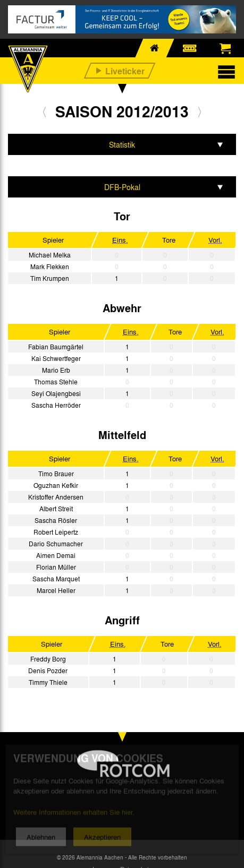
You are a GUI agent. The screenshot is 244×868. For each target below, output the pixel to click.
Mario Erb (56, 370)
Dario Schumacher (56, 544)
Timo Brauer (56, 474)
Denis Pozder (48, 671)
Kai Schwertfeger (56, 358)
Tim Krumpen (50, 278)
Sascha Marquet (56, 579)
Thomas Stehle (56, 382)
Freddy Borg (48, 659)
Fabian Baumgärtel (56, 347)
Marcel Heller (56, 590)
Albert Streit (56, 509)
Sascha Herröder (56, 405)
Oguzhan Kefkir (56, 485)
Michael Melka (50, 255)
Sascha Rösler (56, 520)
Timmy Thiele (48, 682)
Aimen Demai (56, 555)
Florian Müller (56, 567)
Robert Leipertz (56, 532)
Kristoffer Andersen (56, 497)
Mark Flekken (50, 267)
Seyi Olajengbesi (56, 393)
